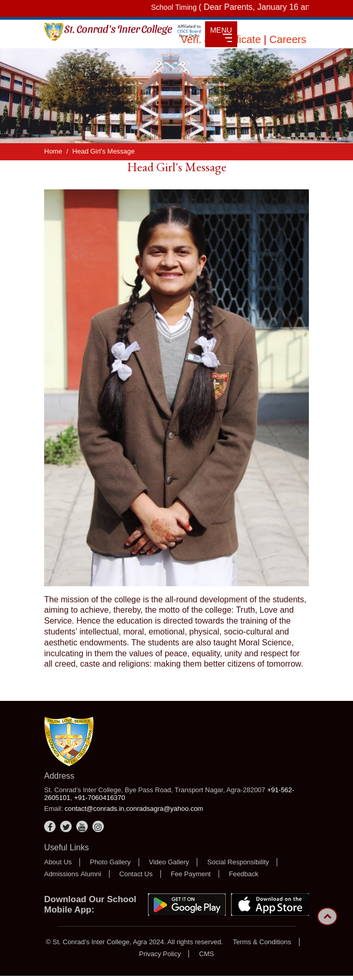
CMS (206, 954)
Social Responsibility (238, 862)
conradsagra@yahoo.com (165, 809)
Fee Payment (191, 874)
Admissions (61, 874)
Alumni (91, 874)
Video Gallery (169, 862)
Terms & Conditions (262, 942)
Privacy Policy (160, 954)
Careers (288, 39)
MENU (221, 34)
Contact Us (136, 874)
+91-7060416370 (100, 798)
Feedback (244, 874)
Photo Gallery (110, 862)
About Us (58, 862)
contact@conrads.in (95, 809)
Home (53, 151)
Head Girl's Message (103, 151)
